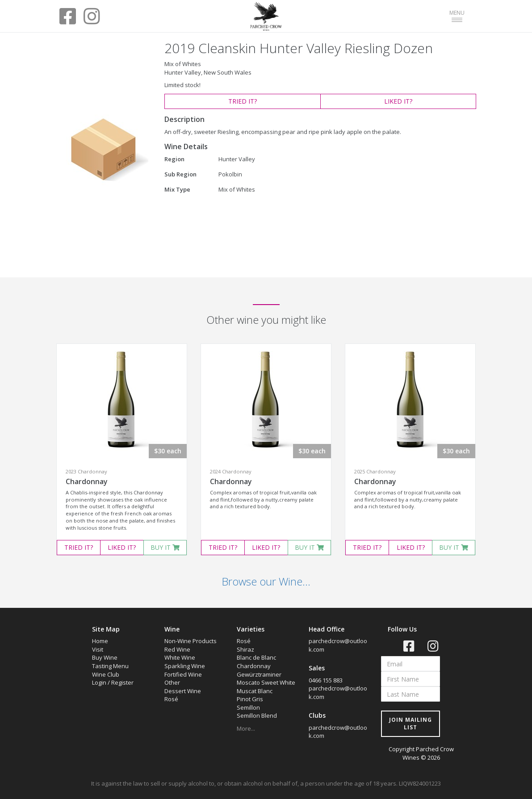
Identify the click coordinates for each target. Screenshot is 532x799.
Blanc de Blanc (256, 657)
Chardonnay (87, 481)
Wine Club (106, 674)
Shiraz (245, 649)
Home (100, 641)
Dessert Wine (183, 691)
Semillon (248, 707)
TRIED (243, 101)
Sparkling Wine (185, 666)
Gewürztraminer (259, 674)
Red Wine (177, 649)
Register (122, 682)
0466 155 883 (326, 680)
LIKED (398, 101)
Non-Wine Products (191, 641)
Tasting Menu (110, 666)
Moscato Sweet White (266, 682)
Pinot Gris (250, 699)
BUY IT (165, 547)
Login (99, 682)
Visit (98, 649)
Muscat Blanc (255, 691)
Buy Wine (105, 657)
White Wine (180, 657)
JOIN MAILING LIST (411, 724)
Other (172, 682)
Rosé (171, 699)
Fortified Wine (183, 674)
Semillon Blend (257, 715)
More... (246, 728)
